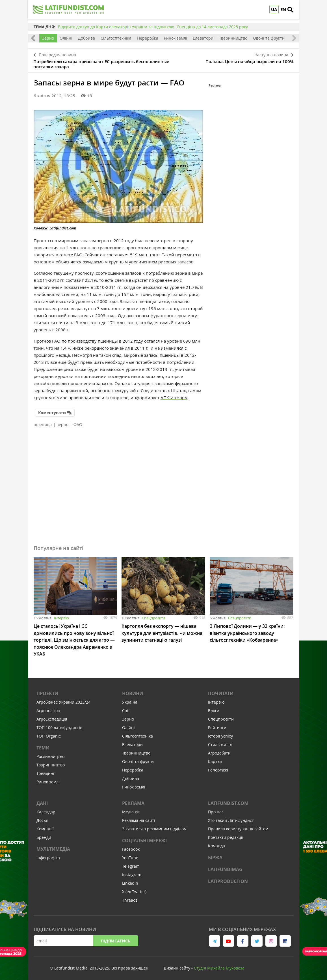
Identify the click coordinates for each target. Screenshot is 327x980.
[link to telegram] (215, 939)
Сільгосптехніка (116, 38)
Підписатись (116, 939)
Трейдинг (46, 771)
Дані (42, 801)
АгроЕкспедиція (52, 717)
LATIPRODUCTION (228, 879)
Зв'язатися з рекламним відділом (154, 827)
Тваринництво (233, 38)
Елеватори (203, 38)
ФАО (78, 423)
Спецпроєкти (153, 616)
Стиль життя (220, 742)
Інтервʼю (61, 616)
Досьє (42, 818)
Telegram (131, 864)
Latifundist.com (228, 801)
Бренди (44, 835)
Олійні (66, 38)
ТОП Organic (49, 734)
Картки (215, 759)
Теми (43, 745)
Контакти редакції (226, 835)
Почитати (221, 691)
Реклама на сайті (139, 818)
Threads (130, 898)
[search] (292, 10)
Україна (130, 700)
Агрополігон (48, 708)
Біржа (215, 855)
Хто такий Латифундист (231, 818)
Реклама (133, 801)
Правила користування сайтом (238, 827)
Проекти (47, 691)
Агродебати (219, 751)
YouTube (130, 855)
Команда (216, 843)
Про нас (216, 810)
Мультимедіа (53, 847)
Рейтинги (217, 725)
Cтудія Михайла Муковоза (219, 966)
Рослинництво (50, 754)
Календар (46, 810)
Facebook (131, 847)
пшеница (43, 423)
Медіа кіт (131, 810)
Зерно (48, 38)
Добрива (86, 38)
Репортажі (218, 768)
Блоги (214, 708)
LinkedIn (130, 881)
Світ (126, 708)
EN (283, 9)
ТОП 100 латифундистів (59, 725)
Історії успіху (220, 734)
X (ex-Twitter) (134, 889)
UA (274, 9)
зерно (63, 423)
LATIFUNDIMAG (225, 867)
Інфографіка (48, 855)
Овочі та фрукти (269, 38)
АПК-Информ (174, 397)
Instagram (132, 872)
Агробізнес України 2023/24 (63, 700)
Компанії (45, 827)
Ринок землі (176, 38)
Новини (133, 691)
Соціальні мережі (144, 838)
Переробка (148, 38)
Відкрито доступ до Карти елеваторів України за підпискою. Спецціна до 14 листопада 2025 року (153, 27)
